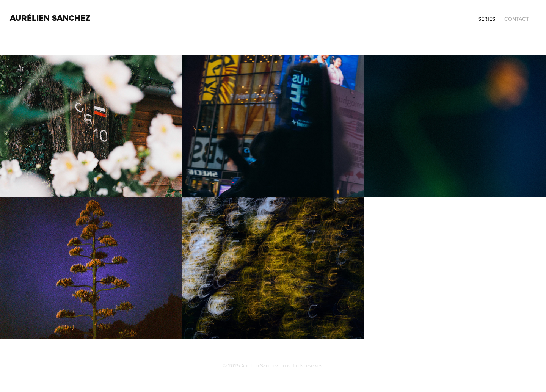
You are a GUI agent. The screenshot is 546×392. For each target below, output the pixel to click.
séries (487, 19)
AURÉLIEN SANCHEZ (50, 18)
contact (517, 19)
